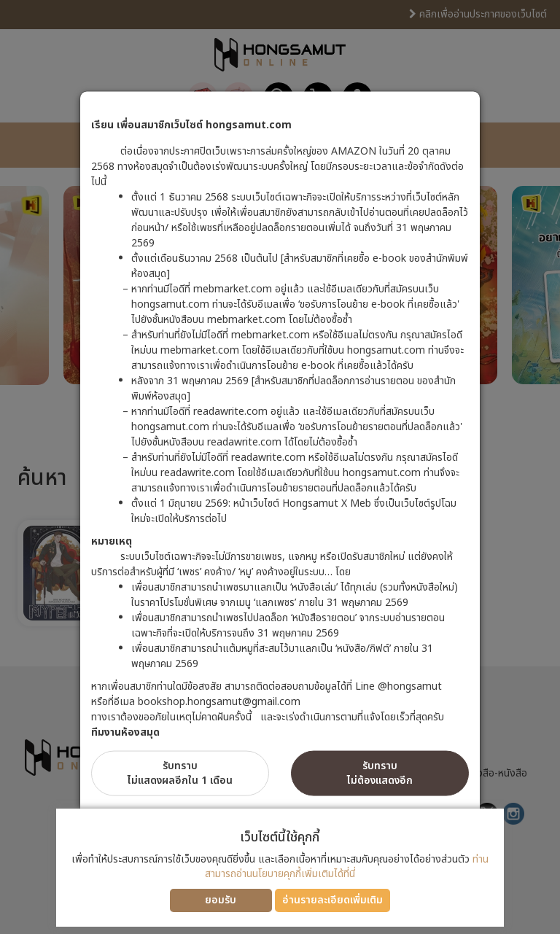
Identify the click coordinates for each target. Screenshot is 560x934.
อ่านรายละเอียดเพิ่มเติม (332, 900)
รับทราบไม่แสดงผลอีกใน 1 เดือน (180, 773)
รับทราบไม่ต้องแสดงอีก (380, 773)
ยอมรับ (221, 900)
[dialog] (280, 467)
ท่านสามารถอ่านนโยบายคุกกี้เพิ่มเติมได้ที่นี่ (347, 867)
